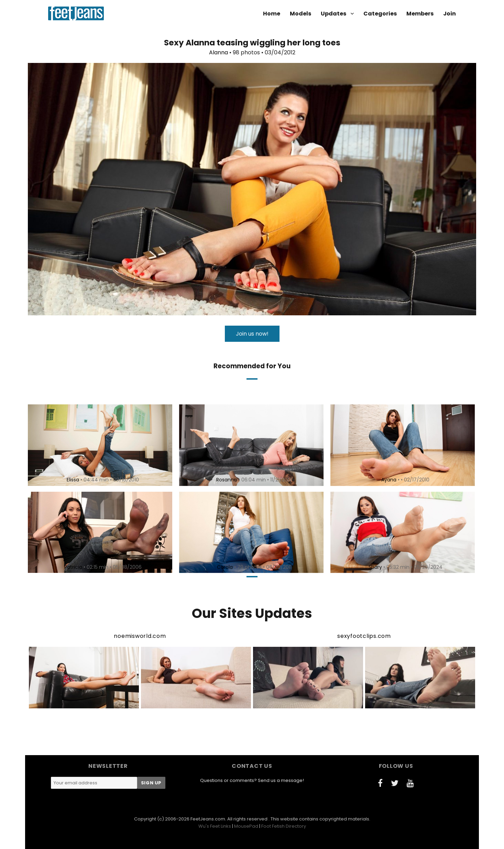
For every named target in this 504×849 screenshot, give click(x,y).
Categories (380, 14)
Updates (333, 14)
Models (300, 14)
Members (420, 14)
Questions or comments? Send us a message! (252, 780)
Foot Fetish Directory (284, 826)
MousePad (246, 826)
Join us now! (252, 334)
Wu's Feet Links (215, 826)
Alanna (218, 52)
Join (450, 14)
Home (272, 14)
